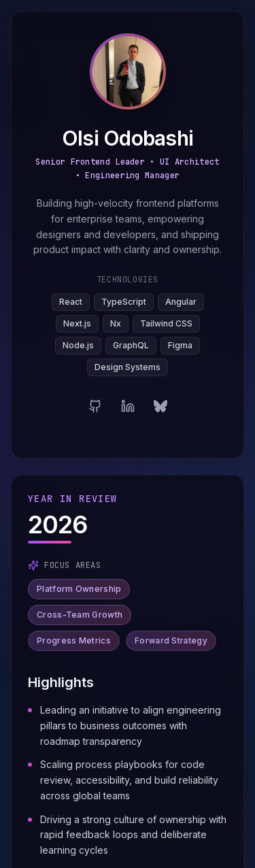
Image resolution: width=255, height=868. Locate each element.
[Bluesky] (160, 407)
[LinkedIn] (128, 407)
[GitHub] (95, 407)
